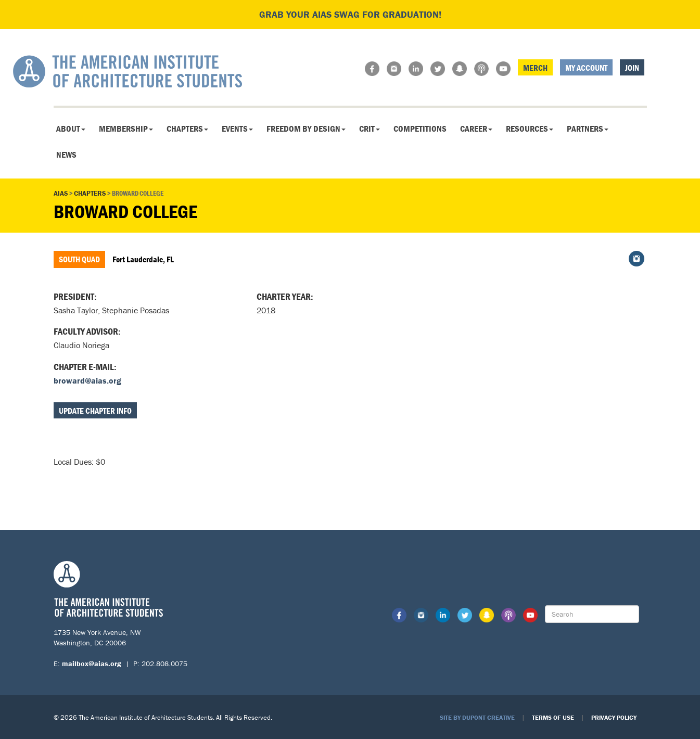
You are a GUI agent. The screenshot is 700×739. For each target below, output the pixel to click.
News (66, 155)
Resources (530, 129)
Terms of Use (553, 717)
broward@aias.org (87, 380)
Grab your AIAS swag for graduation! (350, 14)
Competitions (420, 129)
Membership (126, 129)
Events (237, 129)
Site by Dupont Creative (477, 717)
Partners (588, 129)
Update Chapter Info (95, 411)
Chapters (187, 129)
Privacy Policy (614, 717)
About (71, 129)
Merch (535, 68)
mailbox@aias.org (92, 664)
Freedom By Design (306, 129)
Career (476, 129)
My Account (586, 68)
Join (632, 68)
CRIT (370, 129)
